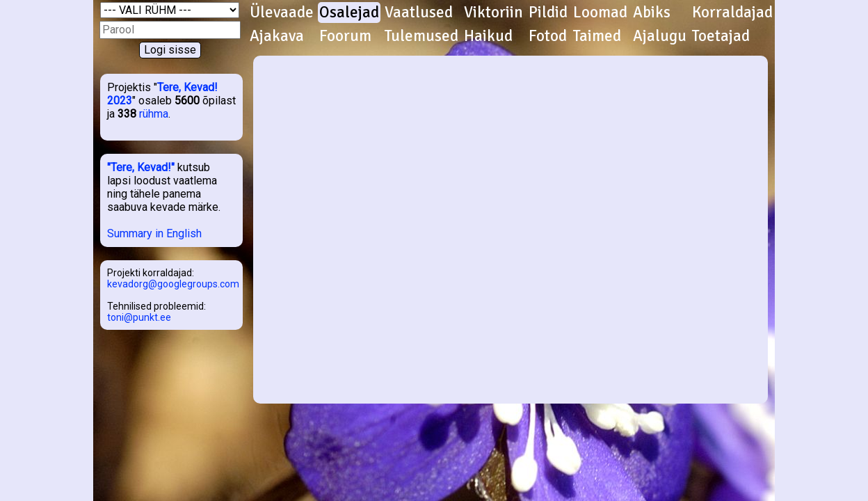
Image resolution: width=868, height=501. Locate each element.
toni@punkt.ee (139, 317)
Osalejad (349, 13)
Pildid (548, 13)
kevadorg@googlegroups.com (173, 284)
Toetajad (721, 36)
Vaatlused (419, 13)
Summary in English (154, 233)
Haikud (488, 36)
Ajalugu (660, 36)
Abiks (652, 13)
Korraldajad (732, 13)
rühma (154, 114)
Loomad (600, 13)
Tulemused (421, 36)
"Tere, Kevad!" (141, 167)
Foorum (345, 36)
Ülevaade (282, 13)
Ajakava (277, 36)
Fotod (548, 36)
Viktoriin (493, 13)
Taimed (597, 36)
